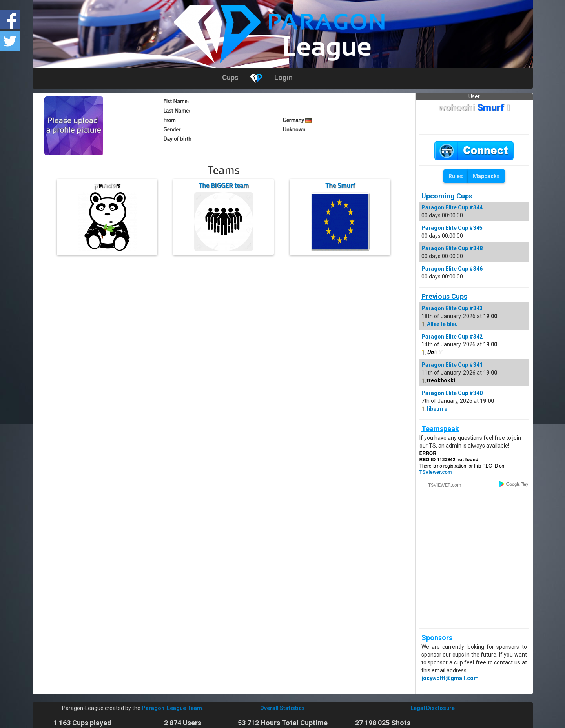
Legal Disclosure (433, 708)
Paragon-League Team (172, 708)
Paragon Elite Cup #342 (452, 337)
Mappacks (486, 176)
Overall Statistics (282, 708)
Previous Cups (444, 296)
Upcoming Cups (447, 196)
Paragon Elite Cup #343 (452, 308)
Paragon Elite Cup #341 (452, 365)
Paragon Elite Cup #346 (452, 269)
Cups (230, 77)
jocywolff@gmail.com (450, 678)
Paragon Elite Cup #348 (452, 248)
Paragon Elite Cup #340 (452, 393)
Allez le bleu (442, 324)
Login (283, 77)
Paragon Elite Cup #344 (452, 207)
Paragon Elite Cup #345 (452, 228)
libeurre (437, 409)
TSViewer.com (436, 472)
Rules (456, 176)
